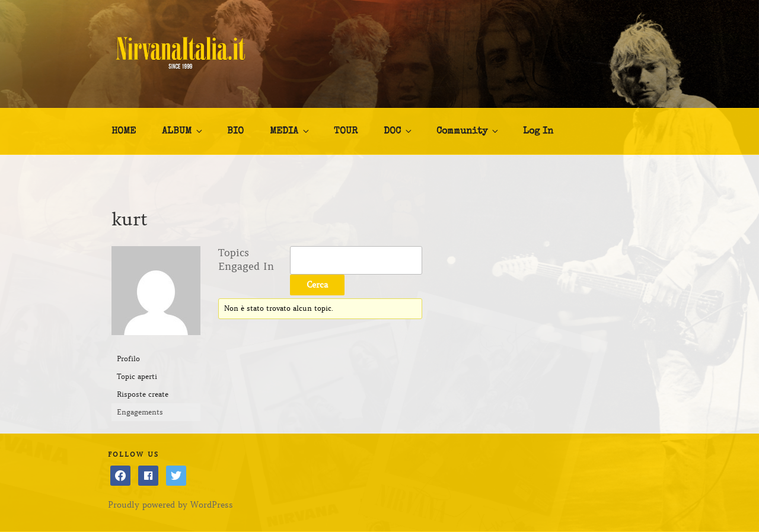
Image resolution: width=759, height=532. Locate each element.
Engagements (140, 412)
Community (468, 131)
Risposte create (143, 394)
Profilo (128, 359)
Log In (538, 132)
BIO (235, 132)
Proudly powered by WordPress (170, 505)
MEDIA (290, 131)
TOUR (346, 132)
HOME (124, 132)
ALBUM (183, 131)
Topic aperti (137, 376)
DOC (398, 131)
